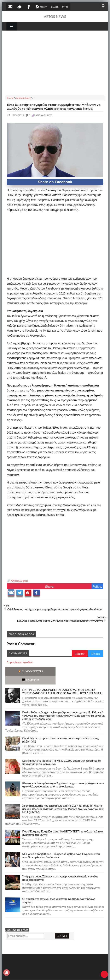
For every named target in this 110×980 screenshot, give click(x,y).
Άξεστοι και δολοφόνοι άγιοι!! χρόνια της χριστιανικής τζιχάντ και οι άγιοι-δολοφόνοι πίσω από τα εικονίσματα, (63, 776)
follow (41, 7)
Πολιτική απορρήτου (84, 974)
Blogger (80, 654)
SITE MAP (65, 974)
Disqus (96, 654)
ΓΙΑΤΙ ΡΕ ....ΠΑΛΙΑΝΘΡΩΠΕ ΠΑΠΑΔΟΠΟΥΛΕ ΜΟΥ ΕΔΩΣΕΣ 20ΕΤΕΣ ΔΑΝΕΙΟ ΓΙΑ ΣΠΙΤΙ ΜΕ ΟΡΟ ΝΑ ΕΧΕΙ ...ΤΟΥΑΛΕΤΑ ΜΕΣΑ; (62, 683)
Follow (97, 586)
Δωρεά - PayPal (59, 7)
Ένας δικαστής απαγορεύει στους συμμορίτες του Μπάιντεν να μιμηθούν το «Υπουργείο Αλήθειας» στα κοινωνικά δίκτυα (54, 106)
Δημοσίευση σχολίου (20, 662)
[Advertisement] (55, 62)
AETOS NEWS (55, 17)
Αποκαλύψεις (20, 581)
